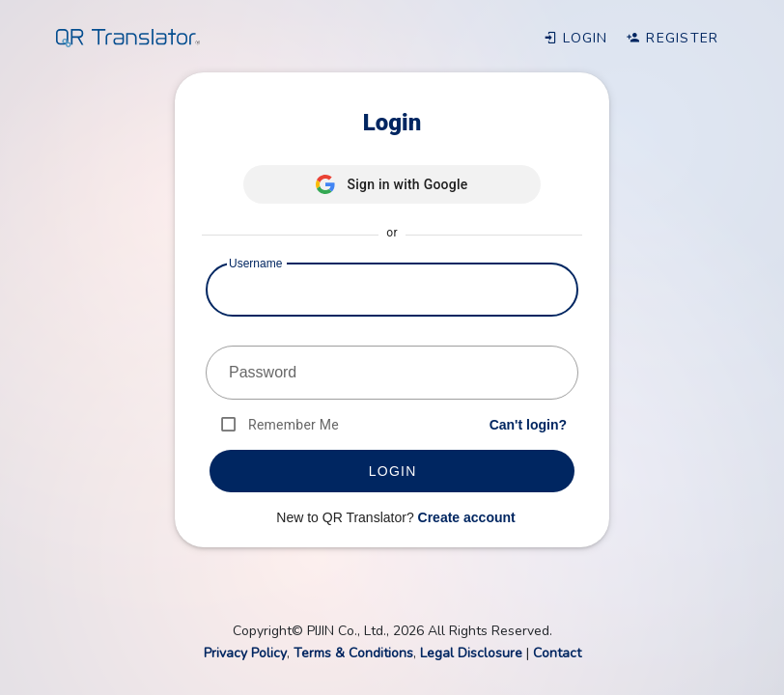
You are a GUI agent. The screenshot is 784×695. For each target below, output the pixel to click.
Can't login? (528, 425)
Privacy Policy (245, 653)
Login (576, 38)
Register (673, 38)
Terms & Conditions (353, 653)
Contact (557, 653)
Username (255, 264)
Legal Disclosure (471, 653)
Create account (467, 517)
